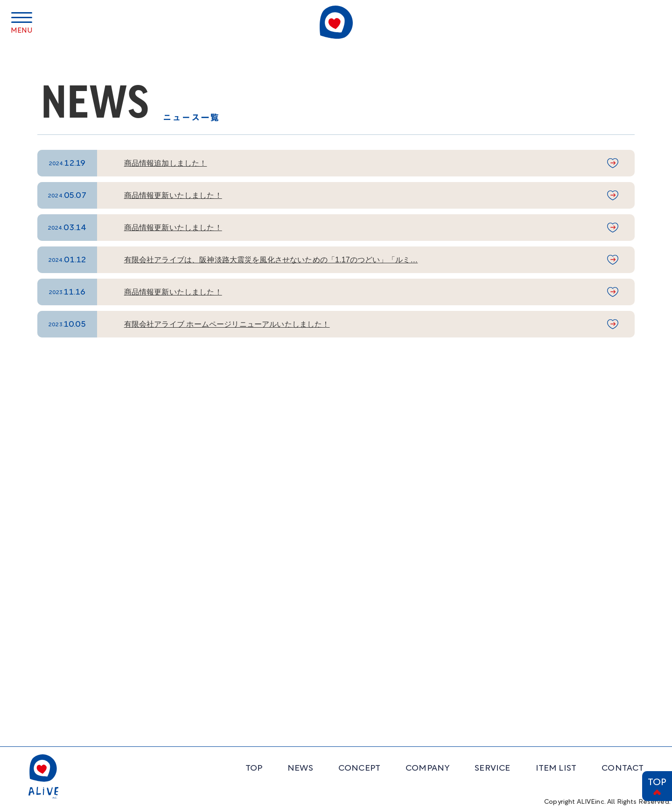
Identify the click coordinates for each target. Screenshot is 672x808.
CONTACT (623, 769)
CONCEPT (359, 769)
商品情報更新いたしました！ (173, 195)
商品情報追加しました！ (166, 163)
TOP (657, 783)
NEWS (300, 769)
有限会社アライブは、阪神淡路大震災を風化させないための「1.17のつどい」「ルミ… (271, 260)
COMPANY (427, 769)
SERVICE (492, 769)
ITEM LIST (556, 769)
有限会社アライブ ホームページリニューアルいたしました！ (227, 324)
